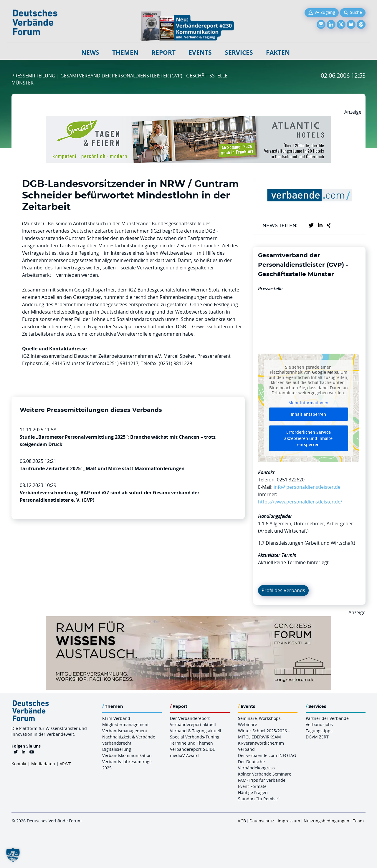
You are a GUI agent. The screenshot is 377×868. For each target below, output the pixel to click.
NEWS (90, 53)
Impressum (289, 821)
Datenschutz (262, 821)
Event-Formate (252, 786)
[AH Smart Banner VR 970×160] (188, 119)
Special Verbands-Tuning (195, 737)
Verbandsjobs (319, 724)
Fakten (278, 53)
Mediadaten (43, 764)
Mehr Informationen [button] (308, 402)
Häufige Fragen (253, 792)
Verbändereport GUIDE (192, 749)
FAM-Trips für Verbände (262, 780)
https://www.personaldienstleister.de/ (300, 502)
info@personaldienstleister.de (307, 487)
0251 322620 (291, 480)
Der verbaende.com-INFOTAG (267, 755)
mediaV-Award (184, 755)
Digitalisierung (117, 749)
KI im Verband (116, 718)
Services (239, 53)
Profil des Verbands (283, 590)
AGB (242, 821)
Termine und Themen (191, 743)
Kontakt (19, 764)
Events (200, 53)
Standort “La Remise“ (259, 799)
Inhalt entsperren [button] (308, 414)
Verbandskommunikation (127, 755)
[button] (13, 855)
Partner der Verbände (327, 718)
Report (163, 53)
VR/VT (65, 764)
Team (358, 821)
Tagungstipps (319, 731)
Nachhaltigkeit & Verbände (129, 737)
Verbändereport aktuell (193, 724)
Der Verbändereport (190, 718)
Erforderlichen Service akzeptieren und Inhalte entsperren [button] (308, 438)
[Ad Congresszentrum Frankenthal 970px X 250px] (188, 620)
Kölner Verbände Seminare (265, 774)
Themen (125, 53)
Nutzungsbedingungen (326, 821)
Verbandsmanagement (125, 731)
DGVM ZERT (317, 737)
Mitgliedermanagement (125, 724)
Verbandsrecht (117, 743)
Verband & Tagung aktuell (196, 731)
